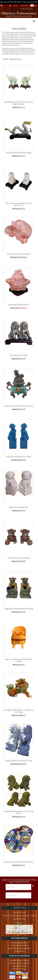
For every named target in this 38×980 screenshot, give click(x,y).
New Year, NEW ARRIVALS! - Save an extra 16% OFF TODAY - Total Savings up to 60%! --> (19, 2)
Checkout (24, 5)
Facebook (16, 923)
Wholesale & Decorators (19, 948)
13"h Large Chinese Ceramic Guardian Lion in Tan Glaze (19, 711)
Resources (19, 951)
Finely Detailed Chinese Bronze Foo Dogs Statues (19, 812)
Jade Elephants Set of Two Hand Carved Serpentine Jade (19, 103)
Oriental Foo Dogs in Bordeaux (19, 558)
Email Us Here (20, 912)
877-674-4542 (27, 9)
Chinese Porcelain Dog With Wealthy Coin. (19, 862)
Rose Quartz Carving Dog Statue (19, 254)
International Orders (19, 960)
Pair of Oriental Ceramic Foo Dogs (19, 457)
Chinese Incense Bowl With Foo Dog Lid (19, 406)
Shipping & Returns (19, 946)
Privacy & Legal (19, 969)
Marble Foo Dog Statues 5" (19, 507)
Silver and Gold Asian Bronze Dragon (19, 153)
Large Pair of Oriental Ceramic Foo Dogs (19, 609)
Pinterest (22, 923)
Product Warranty (19, 943)
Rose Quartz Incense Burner (19, 305)
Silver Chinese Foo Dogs (19, 355)
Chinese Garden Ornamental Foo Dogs (19, 761)
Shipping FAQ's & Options (19, 963)
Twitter (19, 923)
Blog (16, 5)
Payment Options (19, 966)
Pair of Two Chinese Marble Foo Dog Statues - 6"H (19, 204)
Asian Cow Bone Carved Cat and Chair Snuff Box (19, 660)
